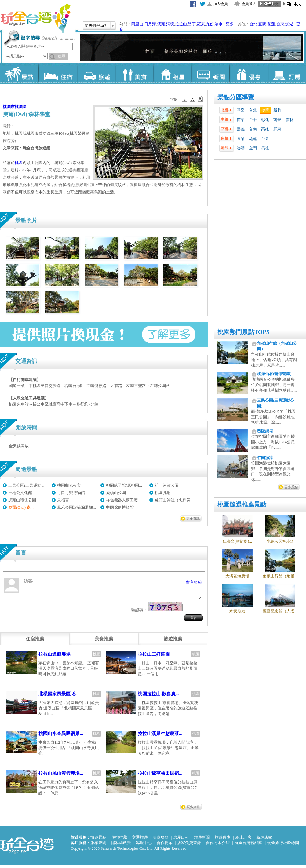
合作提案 (165, 846)
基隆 (241, 110)
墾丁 (192, 24)
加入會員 (220, 4)
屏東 (277, 129)
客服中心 (144, 846)
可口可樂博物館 (71, 493)
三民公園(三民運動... (26, 485)
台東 (280, 24)
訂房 (287, 73)
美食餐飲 (161, 840)
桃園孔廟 (163, 493)
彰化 (265, 120)
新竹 (277, 110)
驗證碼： (139, 613)
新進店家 (264, 840)
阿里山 (137, 24)
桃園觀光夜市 (69, 485)
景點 (19, 73)
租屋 (172, 73)
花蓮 (271, 24)
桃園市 (9, 107)
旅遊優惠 (223, 840)
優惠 (248, 73)
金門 (253, 148)
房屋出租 (181, 840)
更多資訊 (193, 518)
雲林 (290, 120)
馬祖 (265, 148)
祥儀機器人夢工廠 (122, 500)
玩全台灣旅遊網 (35, 18)
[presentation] (35, 642)
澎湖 (289, 24)
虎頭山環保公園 (22, 500)
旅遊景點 (98, 840)
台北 (253, 24)
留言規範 (194, 582)
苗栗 (241, 120)
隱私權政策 (121, 846)
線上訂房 (243, 840)
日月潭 (150, 24)
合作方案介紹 (218, 846)
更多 (230, 24)
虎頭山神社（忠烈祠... (174, 500)
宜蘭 (262, 24)
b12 (185, 99)
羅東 (201, 24)
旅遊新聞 (202, 840)
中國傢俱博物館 (120, 507)
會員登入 (249, 4)
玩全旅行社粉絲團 (283, 846)
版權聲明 (98, 846)
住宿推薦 (119, 840)
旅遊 (96, 73)
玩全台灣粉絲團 (248, 846)
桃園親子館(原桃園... (124, 485)
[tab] (35, 642)
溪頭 (161, 24)
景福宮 (63, 500)
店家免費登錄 (189, 846)
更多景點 (291, 487)
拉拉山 (181, 24)
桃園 (265, 110)
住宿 (58, 73)
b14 (200, 99)
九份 (210, 24)
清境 (170, 24)
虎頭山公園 (116, 493)
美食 (134, 73)
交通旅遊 (140, 840)
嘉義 (241, 129)
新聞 (210, 73)
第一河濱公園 (167, 485)
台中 (253, 120)
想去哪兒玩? (95, 26)
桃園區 (21, 107)
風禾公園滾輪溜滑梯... (76, 507)
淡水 (219, 24)
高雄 (265, 129)
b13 (193, 99)
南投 (277, 120)
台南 (253, 129)
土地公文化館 (20, 493)
